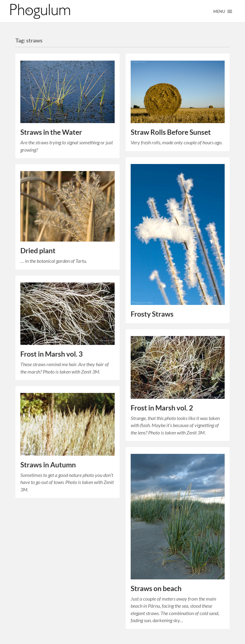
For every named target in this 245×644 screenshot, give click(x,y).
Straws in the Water (51, 132)
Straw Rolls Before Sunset (171, 132)
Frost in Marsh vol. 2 (162, 408)
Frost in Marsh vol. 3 (51, 354)
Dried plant (38, 251)
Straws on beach (156, 588)
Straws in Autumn (48, 465)
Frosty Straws (152, 314)
